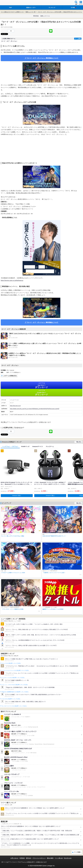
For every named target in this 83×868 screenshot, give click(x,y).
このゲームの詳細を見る (10, 376)
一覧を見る (78, 442)
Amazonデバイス (38, 446)
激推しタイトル (45, 16)
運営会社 (29, 858)
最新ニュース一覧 (31, 12)
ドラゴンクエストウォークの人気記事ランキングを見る (15, 670)
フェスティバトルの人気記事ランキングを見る (13, 678)
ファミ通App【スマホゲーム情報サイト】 (12, 12)
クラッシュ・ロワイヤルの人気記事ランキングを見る (15, 685)
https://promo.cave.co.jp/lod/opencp (12, 280)
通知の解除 (50, 858)
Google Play (41, 393)
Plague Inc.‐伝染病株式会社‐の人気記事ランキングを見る (15, 692)
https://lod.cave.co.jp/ (15, 406)
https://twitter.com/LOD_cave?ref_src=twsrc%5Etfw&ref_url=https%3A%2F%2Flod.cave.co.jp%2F (35, 409)
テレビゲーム (50, 446)
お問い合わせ (14, 858)
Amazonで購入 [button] (17, 496)
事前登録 (36, 16)
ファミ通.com (59, 858)
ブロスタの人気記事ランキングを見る (11, 699)
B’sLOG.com (68, 858)
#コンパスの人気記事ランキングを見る (11, 663)
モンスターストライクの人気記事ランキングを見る (14, 706)
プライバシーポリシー (39, 858)
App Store (41, 385)
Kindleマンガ (25, 446)
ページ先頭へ (78, 852)
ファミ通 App (7, 3)
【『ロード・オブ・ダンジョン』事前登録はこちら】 (42, 58)
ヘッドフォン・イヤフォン (10, 446)
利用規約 (22, 858)
